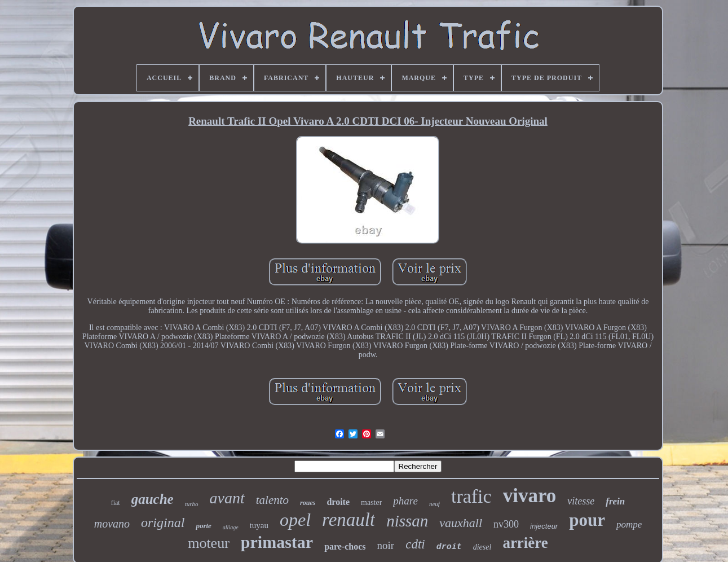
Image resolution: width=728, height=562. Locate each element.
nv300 (506, 524)
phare (405, 501)
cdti (415, 544)
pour (587, 520)
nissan (407, 521)
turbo (192, 504)
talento (272, 500)
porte (203, 526)
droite (338, 502)
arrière (525, 543)
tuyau (259, 525)
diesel (482, 547)
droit (449, 547)
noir (386, 545)
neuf (434, 504)
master (371, 502)
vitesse (581, 501)
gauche (153, 499)
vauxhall (461, 523)
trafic (471, 496)
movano (112, 524)
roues (308, 503)
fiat (116, 503)
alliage (231, 527)
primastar (277, 542)
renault (348, 520)
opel (295, 520)
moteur (209, 543)
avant (227, 498)
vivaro (530, 496)
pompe (629, 524)
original (163, 523)
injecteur (544, 526)
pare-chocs (345, 546)
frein (615, 501)
